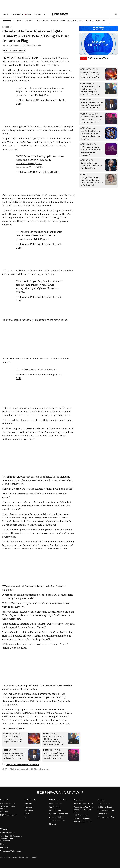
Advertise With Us (57, 817)
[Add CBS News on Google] (14, 50)
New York (7, 21)
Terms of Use (103, 814)
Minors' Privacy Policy (107, 817)
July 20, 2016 (52, 172)
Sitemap (53, 824)
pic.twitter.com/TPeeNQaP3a (32, 95)
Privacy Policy (104, 804)
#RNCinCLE (44, 160)
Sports (54, 21)
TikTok (27, 814)
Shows (38, 14)
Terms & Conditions (57, 821)
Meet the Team (55, 804)
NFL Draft (4, 812)
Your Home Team (93, 21)
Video (63, 21)
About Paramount (7, 833)
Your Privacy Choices (107, 810)
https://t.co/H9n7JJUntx (29, 163)
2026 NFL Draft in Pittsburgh (7, 807)
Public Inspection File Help (82, 811)
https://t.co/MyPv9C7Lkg (30, 167)
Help (2, 844)
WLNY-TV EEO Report (82, 822)
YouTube (28, 804)
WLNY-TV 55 (54, 807)
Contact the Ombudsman (10, 851)
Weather (30, 21)
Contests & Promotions (59, 814)
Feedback (4, 848)
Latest (6, 14)
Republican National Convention (23, 765)
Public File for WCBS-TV (83, 804)
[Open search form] (116, 14)
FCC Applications (81, 815)
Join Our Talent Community (6, 840)
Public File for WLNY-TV (83, 807)
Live (29, 14)
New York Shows (76, 21)
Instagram (29, 810)
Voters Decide (42, 21)
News (20, 21)
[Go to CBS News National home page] (60, 14)
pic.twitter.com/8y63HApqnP (32, 239)
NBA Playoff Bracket (8, 815)
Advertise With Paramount (11, 836)
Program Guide (55, 810)
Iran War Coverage (8, 804)
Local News (17, 14)
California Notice (105, 807)
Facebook (29, 807)
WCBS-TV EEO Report (83, 818)
